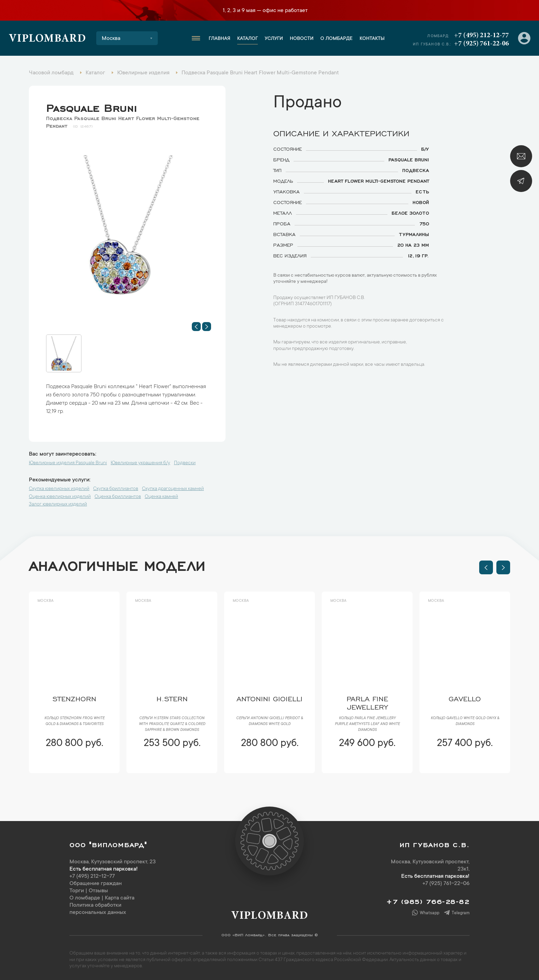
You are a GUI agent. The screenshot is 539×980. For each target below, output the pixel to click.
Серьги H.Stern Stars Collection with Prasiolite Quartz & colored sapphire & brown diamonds (172, 724)
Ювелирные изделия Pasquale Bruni (68, 463)
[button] (196, 327)
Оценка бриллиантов (118, 497)
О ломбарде (337, 39)
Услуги (274, 39)
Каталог (247, 39)
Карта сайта (120, 898)
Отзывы (98, 891)
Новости (302, 39)
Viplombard (47, 39)
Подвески (185, 463)
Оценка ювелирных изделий (60, 497)
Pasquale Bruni (92, 106)
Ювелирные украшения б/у (140, 463)
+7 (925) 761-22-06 (481, 44)
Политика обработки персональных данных (98, 909)
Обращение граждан (96, 884)
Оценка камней (161, 497)
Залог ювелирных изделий (58, 504)
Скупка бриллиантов (116, 489)
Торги (77, 891)
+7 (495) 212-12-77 (481, 35)
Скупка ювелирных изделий (59, 489)
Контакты (372, 39)
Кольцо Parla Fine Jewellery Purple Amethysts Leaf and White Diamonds (367, 724)
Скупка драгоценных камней (173, 489)
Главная (219, 39)
